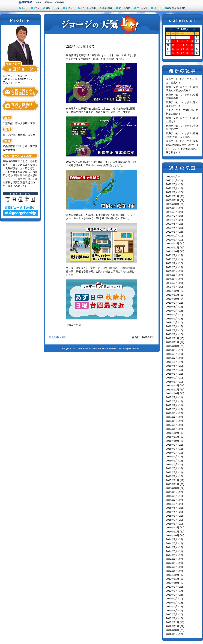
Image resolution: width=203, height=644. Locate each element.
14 (187, 45)
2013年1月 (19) (174, 618)
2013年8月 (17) (174, 591)
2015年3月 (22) (174, 516)
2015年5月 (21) (174, 508)
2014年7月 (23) (174, 547)
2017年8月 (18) (174, 401)
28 (187, 53)
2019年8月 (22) (174, 307)
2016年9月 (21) (174, 445)
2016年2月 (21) (174, 472)
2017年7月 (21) (174, 405)
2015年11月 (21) (175, 484)
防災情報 (48, 2)
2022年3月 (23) (174, 184)
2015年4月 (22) (174, 512)
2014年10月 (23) (175, 535)
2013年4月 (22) (174, 606)
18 (173, 49)
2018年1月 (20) (174, 382)
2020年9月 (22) (174, 255)
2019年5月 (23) (174, 319)
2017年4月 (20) (174, 417)
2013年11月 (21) (175, 579)
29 (192, 53)
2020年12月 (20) (175, 244)
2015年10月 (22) (175, 488)
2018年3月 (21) (174, 374)
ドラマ (35, 9)
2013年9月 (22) (174, 587)
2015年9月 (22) (174, 492)
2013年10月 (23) (175, 583)
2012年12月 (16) (175, 622)
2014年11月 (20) (175, 532)
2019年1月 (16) (174, 334)
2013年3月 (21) (174, 611)
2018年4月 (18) (174, 370)
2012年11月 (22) (175, 626)
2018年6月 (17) (174, 362)
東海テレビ (25, 2)
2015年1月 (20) (174, 524)
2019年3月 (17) (174, 326)
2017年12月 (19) (175, 386)
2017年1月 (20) (174, 429)
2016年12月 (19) (175, 433)
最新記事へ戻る (58, 337)
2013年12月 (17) (175, 575)
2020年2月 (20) (174, 283)
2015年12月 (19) (175, 480)
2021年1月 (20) (174, 240)
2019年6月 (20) (174, 315)
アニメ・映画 (123, 9)
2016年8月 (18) (174, 449)
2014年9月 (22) (174, 539)
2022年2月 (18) (174, 188)
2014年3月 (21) (174, 563)
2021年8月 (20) (174, 212)
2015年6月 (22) (174, 504)
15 (192, 45)
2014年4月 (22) (174, 559)
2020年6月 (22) (174, 267)
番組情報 (38, 2)
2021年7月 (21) (174, 216)
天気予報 (59, 2)
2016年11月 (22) (175, 437)
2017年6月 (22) (174, 409)
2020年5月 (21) (174, 271)
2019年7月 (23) (174, 311)
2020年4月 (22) (174, 275)
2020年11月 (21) (175, 248)
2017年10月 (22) (175, 393)
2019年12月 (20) (175, 291)
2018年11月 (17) (175, 342)
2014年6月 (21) (174, 551)
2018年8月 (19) (174, 354)
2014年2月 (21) (174, 567)
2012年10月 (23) (175, 630)
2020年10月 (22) (175, 251)
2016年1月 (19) (174, 476)
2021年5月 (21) (174, 224)
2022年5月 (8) (174, 177)
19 (178, 49)
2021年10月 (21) (175, 204)
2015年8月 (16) (174, 496)
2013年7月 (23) (174, 595)
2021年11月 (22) (175, 200)
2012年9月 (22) (174, 634)
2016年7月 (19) (174, 453)
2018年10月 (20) (175, 346)
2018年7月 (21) (174, 358)
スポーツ (69, 9)
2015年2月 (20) (174, 520)
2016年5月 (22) (174, 461)
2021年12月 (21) (175, 196)
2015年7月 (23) (174, 500)
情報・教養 (106, 9)
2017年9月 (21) (174, 397)
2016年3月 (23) (174, 468)
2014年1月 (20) (174, 571)
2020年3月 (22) (174, 279)
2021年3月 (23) (174, 232)
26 (178, 53)
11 (173, 45)
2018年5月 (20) (174, 366)
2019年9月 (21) (174, 303)
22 (192, 49)
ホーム (23, 9)
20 (183, 49)
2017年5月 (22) (174, 413)
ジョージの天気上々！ (102, 24)
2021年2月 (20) (174, 236)
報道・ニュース (51, 9)
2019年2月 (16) (174, 330)
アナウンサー (141, 9)
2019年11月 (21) (175, 295)
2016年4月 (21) (174, 464)
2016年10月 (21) (175, 441)
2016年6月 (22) (174, 457)
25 (173, 53)
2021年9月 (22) (174, 208)
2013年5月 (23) (174, 603)
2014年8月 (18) (174, 543)
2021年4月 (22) (174, 228)
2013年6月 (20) (174, 599)
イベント (156, 9)
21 (187, 49)
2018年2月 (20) (174, 378)
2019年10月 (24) (175, 299)
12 (178, 45)
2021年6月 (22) (174, 220)
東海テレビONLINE (175, 9)
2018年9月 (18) (174, 350)
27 (183, 53)
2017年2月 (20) (174, 425)
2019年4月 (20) (174, 322)
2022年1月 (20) (174, 192)
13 (183, 45)
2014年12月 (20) (175, 528)
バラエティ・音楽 (87, 9)
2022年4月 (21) (174, 180)
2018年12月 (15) (175, 338)
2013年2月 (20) (174, 614)
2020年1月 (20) (174, 287)
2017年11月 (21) (175, 390)
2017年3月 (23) (174, 421)
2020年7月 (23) (174, 263)
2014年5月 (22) (174, 555)
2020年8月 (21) (174, 259)
